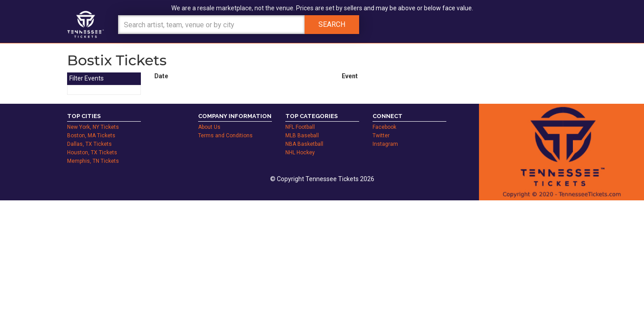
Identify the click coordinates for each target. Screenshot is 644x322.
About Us (209, 127)
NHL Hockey (300, 153)
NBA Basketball (304, 144)
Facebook (384, 127)
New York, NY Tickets (93, 127)
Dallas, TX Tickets (89, 144)
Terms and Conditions (225, 136)
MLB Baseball (302, 136)
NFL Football (300, 127)
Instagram (385, 144)
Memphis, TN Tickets (93, 161)
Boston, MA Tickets (91, 136)
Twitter (381, 136)
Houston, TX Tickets (92, 153)
